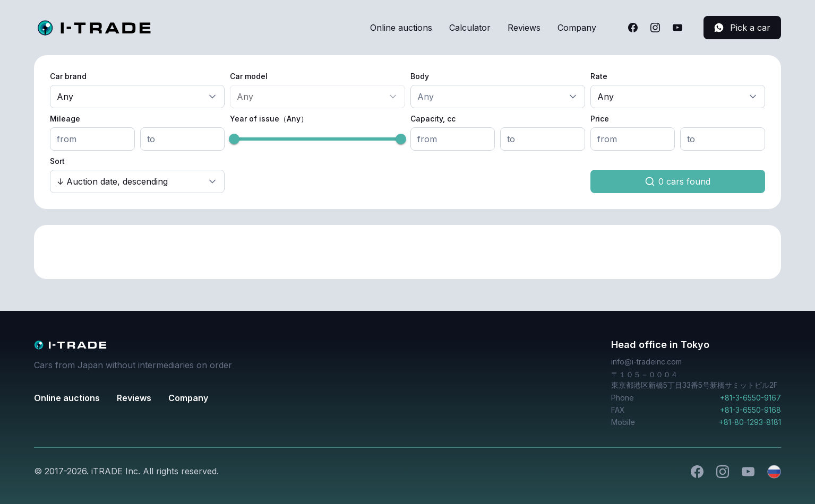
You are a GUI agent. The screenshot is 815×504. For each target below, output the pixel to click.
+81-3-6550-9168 (750, 410)
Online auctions (401, 28)
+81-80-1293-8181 (750, 422)
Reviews (524, 28)
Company (577, 28)
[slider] (234, 139)
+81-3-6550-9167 (750, 398)
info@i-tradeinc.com (646, 362)
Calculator (470, 28)
